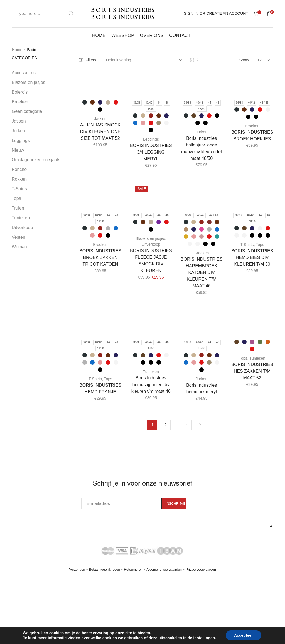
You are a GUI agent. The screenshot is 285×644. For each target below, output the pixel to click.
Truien (18, 208)
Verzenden (77, 570)
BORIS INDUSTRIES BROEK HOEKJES (252, 135)
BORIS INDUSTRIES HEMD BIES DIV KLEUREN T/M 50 (252, 258)
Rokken (19, 179)
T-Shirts (247, 245)
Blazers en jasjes (150, 238)
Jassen (100, 119)
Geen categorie (27, 111)
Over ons (152, 35)
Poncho (19, 169)
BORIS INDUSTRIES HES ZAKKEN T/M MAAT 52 (252, 371)
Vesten (19, 237)
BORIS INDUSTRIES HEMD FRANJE (100, 388)
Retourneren (133, 570)
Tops (260, 245)
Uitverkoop (151, 244)
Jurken (202, 132)
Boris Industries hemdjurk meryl (202, 388)
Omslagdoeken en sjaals (36, 160)
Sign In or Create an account (216, 13)
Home (99, 35)
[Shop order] (144, 60)
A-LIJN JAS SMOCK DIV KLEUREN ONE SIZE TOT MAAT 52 (100, 132)
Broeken (252, 126)
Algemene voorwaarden (164, 570)
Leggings (151, 139)
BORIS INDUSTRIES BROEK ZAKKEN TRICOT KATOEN (100, 258)
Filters (88, 60)
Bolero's (20, 92)
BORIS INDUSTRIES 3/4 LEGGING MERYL (151, 152)
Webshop (123, 35)
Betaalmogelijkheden (105, 570)
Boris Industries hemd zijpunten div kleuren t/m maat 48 (151, 385)
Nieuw (18, 150)
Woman (19, 247)
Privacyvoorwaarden (201, 570)
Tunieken (151, 372)
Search (71, 14)
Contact (180, 35)
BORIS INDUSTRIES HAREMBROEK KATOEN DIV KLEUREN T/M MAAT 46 (202, 273)
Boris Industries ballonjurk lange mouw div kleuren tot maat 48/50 (202, 148)
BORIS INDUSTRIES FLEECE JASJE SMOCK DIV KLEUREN (151, 261)
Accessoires (24, 73)
